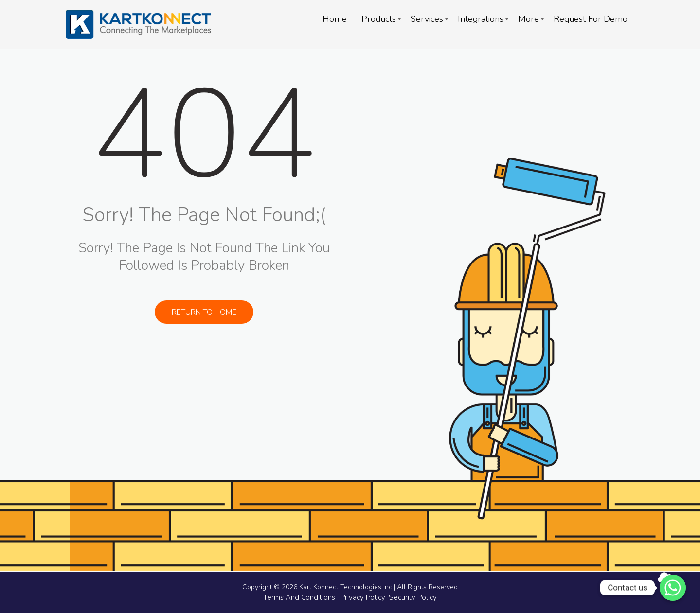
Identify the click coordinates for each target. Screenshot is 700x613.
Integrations (481, 19)
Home (335, 19)
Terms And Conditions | (302, 597)
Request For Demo (591, 19)
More (529, 19)
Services (427, 19)
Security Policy (413, 597)
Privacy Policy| (365, 597)
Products (379, 19)
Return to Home (204, 312)
